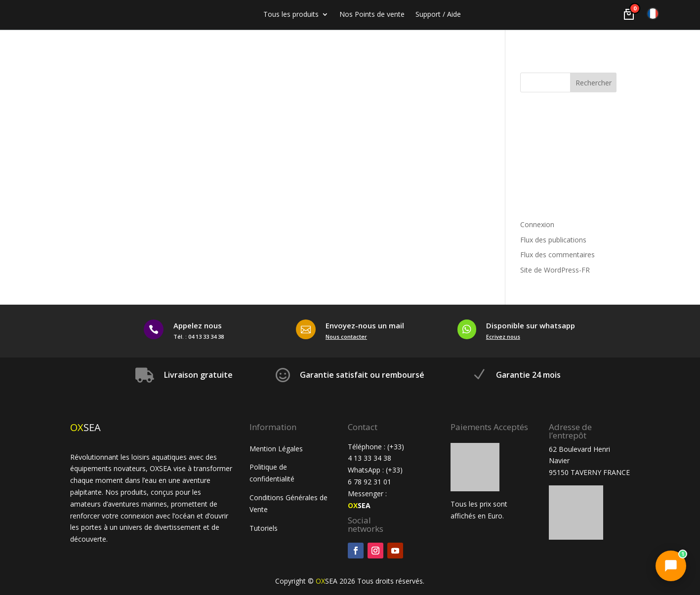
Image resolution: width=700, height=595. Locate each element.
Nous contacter (346, 337)
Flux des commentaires (557, 255)
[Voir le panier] (629, 14)
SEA (359, 505)
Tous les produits (291, 15)
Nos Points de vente (372, 15)
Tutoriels (265, 528)
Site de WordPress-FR (555, 270)
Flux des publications (553, 240)
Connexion (537, 224)
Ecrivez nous (503, 337)
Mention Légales (276, 449)
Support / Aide (438, 15)
